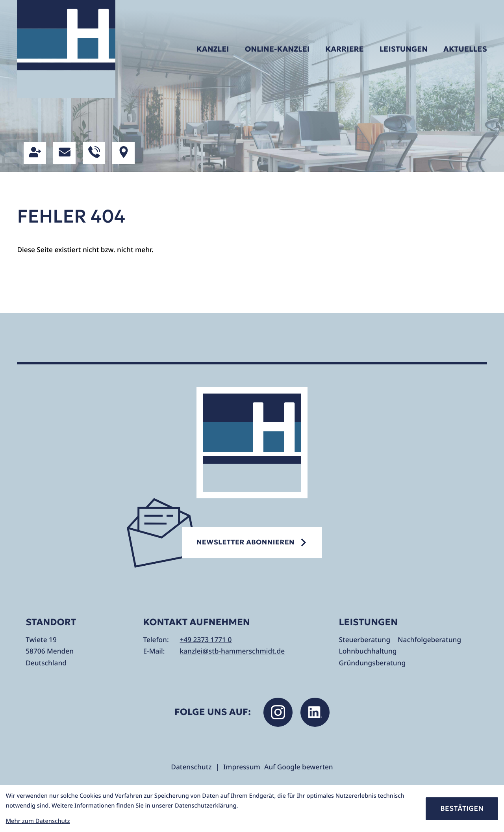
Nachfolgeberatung (429, 640)
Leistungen (404, 49)
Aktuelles (465, 49)
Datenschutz (191, 767)
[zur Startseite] (66, 49)
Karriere (344, 49)
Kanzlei (213, 49)
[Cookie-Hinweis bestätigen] (462, 809)
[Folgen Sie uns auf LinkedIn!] (315, 712)
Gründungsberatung (372, 663)
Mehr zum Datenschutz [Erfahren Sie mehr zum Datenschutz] (38, 821)
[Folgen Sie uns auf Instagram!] (278, 712)
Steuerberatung (365, 640)
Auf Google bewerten (299, 767)
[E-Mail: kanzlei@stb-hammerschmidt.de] (64, 153)
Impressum (242, 767)
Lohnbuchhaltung (368, 651)
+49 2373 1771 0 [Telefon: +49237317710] (206, 640)
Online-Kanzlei (277, 49)
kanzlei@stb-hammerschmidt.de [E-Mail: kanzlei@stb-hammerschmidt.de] (232, 651)
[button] (35, 153)
